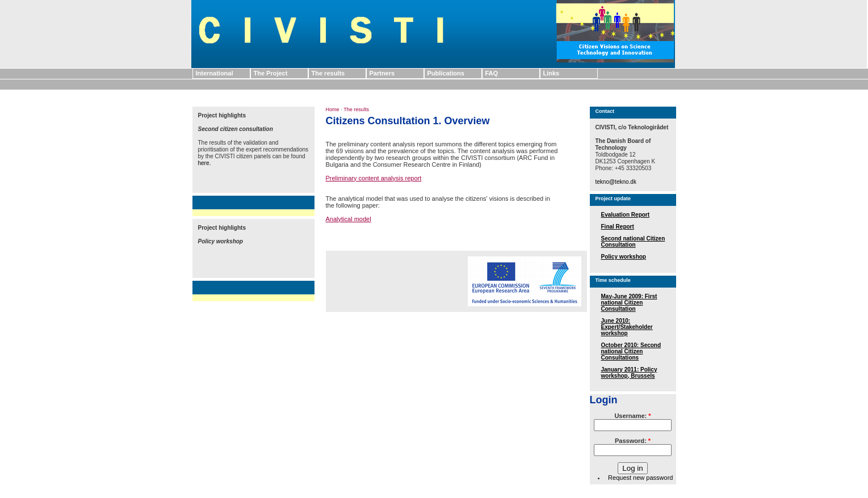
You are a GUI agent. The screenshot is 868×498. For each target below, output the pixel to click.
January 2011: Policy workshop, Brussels (629, 373)
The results (328, 73)
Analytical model (349, 219)
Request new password (640, 478)
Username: (632, 416)
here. (205, 163)
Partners (382, 73)
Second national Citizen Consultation (633, 242)
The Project (271, 73)
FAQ (492, 73)
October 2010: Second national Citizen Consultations (631, 351)
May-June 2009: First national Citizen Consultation (629, 303)
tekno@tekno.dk (616, 182)
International (215, 73)
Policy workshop (624, 257)
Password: (633, 441)
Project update (613, 199)
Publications (446, 73)
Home (333, 109)
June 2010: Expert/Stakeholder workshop (627, 327)
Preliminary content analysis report (374, 178)
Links (552, 73)
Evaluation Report (626, 215)
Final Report (618, 227)
